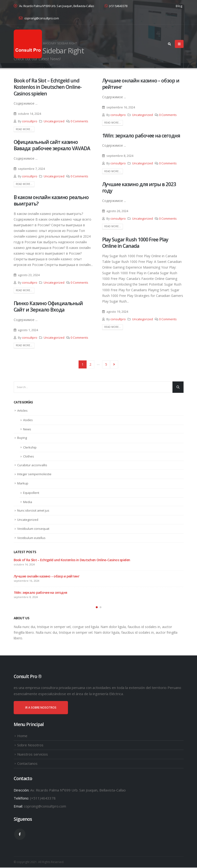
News (27, 429)
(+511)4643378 (116, 6)
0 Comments (79, 121)
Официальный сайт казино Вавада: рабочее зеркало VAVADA (52, 145)
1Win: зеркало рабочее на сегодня (141, 136)
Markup (23, 483)
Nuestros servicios (33, 754)
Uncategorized (54, 121)
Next (114, 365)
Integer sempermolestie (34, 474)
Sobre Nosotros (30, 745)
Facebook (20, 834)
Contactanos (27, 764)
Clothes (29, 456)
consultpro (30, 121)
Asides (28, 420)
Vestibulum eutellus (31, 538)
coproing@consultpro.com (39, 18)
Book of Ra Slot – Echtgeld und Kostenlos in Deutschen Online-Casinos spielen (48, 87)
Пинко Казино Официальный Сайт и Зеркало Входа (48, 306)
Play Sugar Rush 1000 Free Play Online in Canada (135, 243)
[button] (97, 607)
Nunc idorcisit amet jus (33, 510)
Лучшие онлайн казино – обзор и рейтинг (141, 84)
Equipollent (31, 493)
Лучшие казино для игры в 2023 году (139, 187)
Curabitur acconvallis (32, 465)
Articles (22, 410)
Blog (179, 6)
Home (22, 736)
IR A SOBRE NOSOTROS (41, 708)
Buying (22, 438)
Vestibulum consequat (33, 529)
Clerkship (30, 447)
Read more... (24, 129)
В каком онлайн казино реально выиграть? (51, 200)
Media (28, 502)
